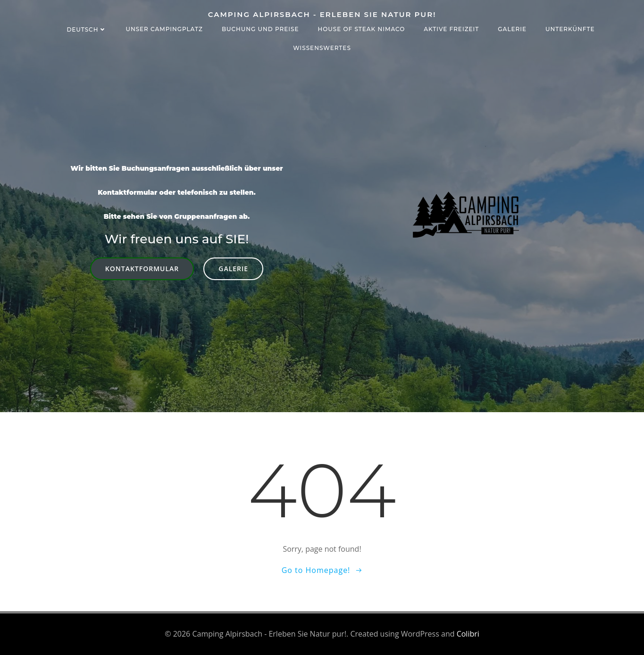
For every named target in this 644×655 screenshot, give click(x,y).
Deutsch (87, 29)
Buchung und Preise (260, 29)
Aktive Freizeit (451, 29)
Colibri (468, 634)
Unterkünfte (570, 29)
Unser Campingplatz (164, 29)
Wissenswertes (322, 48)
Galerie (512, 29)
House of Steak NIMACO (361, 29)
